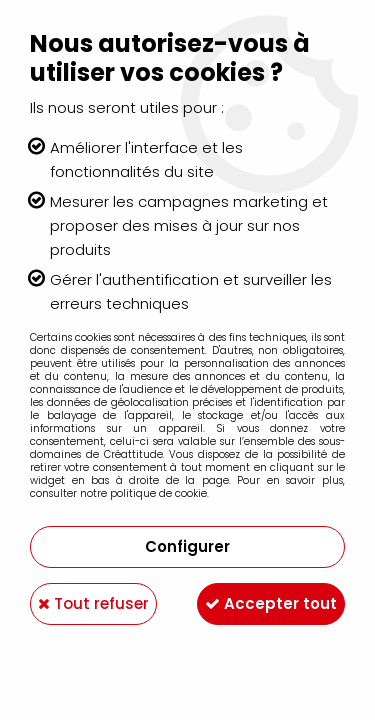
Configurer (187, 546)
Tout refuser (93, 603)
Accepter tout (271, 603)
